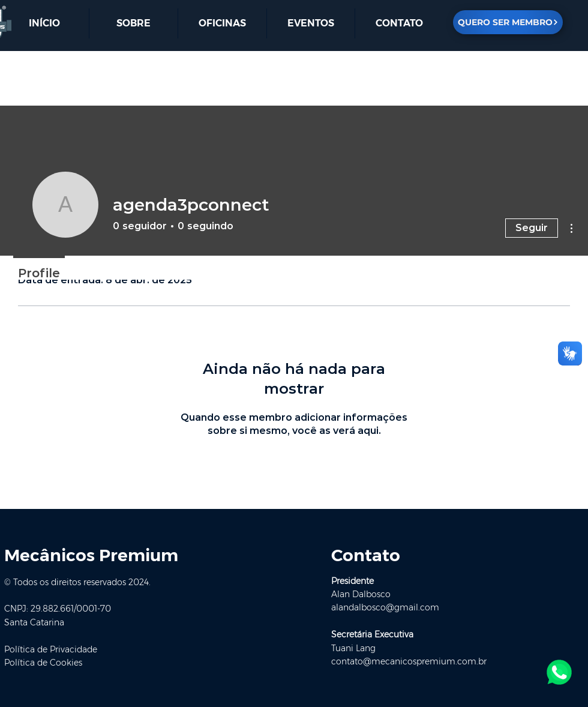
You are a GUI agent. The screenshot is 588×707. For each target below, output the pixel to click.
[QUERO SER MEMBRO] (508, 22)
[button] (399, 23)
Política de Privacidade (51, 649)
